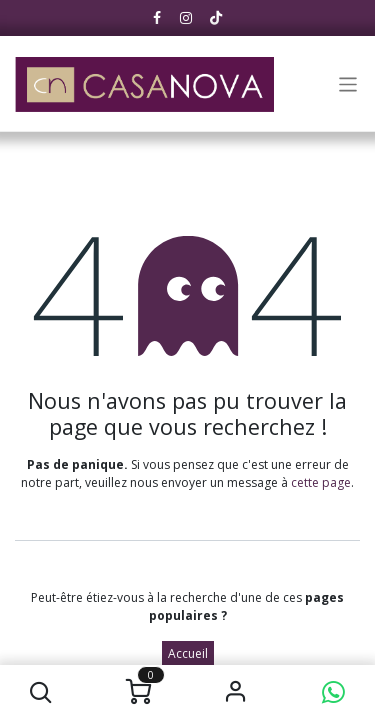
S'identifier (236, 692)
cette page (321, 482)
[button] (41, 692)
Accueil (188, 653)
